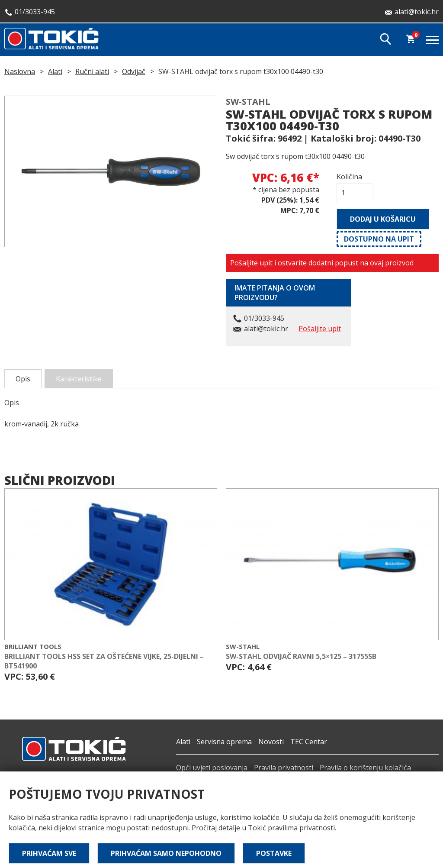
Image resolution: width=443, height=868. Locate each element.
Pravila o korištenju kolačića (365, 768)
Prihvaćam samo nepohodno (166, 853)
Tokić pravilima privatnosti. (292, 828)
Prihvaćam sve (49, 853)
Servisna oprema (224, 742)
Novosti (271, 742)
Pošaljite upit (320, 329)
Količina (349, 177)
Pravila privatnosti (284, 768)
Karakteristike (79, 379)
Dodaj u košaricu (383, 219)
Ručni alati (92, 71)
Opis (23, 379)
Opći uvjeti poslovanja (212, 768)
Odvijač (134, 71)
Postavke (274, 853)
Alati (55, 71)
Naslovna (20, 71)
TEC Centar (309, 742)
